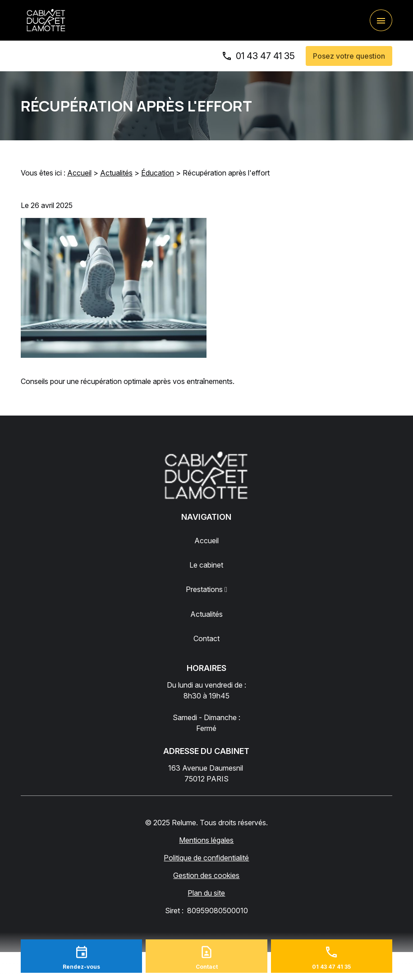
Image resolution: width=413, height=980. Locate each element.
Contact (206, 638)
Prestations (204, 589)
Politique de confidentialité (206, 858)
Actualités (116, 173)
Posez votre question (349, 56)
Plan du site (206, 893)
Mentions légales (206, 840)
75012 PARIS (206, 773)
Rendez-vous (81, 967)
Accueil (79, 173)
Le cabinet (206, 565)
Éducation (158, 173)
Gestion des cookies (206, 875)
